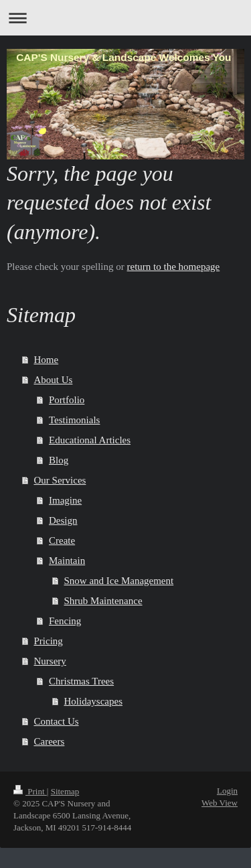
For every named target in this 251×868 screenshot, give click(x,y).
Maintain (67, 561)
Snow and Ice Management (119, 581)
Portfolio (67, 400)
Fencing (65, 621)
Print (30, 791)
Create (62, 540)
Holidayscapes (93, 701)
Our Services (60, 480)
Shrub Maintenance (103, 601)
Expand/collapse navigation (125, 18)
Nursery (50, 661)
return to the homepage (174, 267)
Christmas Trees (81, 681)
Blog (59, 460)
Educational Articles (90, 440)
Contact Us (57, 721)
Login (227, 791)
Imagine (65, 500)
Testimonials (74, 420)
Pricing (49, 641)
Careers (50, 741)
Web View (220, 803)
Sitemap (65, 791)
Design (63, 520)
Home (47, 360)
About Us (54, 380)
